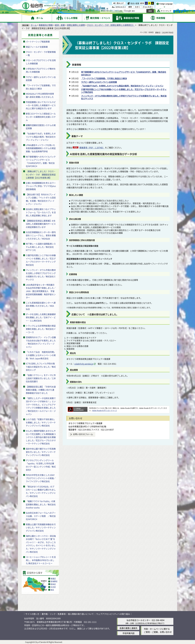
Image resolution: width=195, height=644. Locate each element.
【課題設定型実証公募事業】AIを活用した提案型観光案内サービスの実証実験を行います (41, 224)
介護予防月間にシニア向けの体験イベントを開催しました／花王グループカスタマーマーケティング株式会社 (41, 260)
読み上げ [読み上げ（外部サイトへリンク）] (120, 3)
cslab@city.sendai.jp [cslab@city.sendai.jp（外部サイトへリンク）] (84, 364)
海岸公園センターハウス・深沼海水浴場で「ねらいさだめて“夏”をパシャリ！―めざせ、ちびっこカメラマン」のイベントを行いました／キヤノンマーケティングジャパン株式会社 (41, 544)
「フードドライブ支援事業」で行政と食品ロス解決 (41, 87)
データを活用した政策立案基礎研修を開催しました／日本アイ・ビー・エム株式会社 (41, 317)
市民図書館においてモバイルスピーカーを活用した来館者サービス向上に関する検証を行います (41, 105)
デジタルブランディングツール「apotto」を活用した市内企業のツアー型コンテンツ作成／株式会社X (41, 465)
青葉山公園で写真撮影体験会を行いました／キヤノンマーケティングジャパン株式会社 (41, 528)
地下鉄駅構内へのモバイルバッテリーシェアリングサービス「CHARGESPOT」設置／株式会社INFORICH (41, 161)
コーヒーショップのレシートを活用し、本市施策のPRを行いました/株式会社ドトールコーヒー (41, 560)
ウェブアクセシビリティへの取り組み (113, 614)
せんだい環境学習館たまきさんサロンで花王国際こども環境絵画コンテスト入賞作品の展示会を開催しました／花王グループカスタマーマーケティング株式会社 (41, 437)
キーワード (106, 11)
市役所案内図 (128, 633)
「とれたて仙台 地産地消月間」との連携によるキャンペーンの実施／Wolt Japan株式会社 (41, 355)
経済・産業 (60, 25)
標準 (142, 3)
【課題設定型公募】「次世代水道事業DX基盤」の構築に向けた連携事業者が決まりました (41, 390)
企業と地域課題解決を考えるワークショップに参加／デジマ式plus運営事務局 (41, 186)
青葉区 (53, 579)
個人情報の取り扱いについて (81, 614)
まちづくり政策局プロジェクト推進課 (85, 423)
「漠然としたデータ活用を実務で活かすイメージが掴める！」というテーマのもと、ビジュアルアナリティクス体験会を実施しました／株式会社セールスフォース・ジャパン (41, 406)
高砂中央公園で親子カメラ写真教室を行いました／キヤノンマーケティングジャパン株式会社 (41, 452)
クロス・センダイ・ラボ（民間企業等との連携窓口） (111, 25)
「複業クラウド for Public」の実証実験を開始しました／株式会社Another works (41, 504)
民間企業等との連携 (76, 25)
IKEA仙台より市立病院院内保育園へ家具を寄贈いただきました (40, 95)
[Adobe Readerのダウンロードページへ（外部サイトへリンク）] (78, 408)
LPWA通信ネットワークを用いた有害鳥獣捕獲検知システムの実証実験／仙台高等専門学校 (41, 148)
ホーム (34, 25)
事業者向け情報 (46, 25)
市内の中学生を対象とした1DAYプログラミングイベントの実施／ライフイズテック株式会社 (41, 478)
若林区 (53, 584)
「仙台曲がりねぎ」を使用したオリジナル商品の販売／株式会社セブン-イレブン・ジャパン (41, 137)
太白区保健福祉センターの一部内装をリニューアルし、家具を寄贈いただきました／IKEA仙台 (41, 235)
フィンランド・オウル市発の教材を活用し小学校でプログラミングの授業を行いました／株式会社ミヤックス (41, 275)
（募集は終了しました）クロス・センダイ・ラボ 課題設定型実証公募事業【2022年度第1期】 (41, 174)
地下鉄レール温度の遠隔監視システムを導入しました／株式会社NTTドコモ (41, 247)
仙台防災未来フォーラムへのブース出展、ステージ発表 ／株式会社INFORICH (41, 516)
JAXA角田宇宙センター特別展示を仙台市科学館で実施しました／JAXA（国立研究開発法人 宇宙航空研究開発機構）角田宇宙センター (41, 291)
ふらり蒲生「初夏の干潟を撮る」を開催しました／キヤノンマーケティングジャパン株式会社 (41, 422)
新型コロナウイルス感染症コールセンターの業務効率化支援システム (41, 117)
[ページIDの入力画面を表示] (114, 11)
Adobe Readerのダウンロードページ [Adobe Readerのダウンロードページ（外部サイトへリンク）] (105, 410)
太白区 (53, 587)
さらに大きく (148, 7)
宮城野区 (54, 581)
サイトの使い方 (32, 614)
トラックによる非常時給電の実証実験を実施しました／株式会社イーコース (41, 329)
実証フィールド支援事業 (37, 47)
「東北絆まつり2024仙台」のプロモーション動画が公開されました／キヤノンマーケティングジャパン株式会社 (41, 491)
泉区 (52, 590)
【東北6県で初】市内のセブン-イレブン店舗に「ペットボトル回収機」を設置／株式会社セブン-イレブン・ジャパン (41, 199)
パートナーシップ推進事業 (38, 42)
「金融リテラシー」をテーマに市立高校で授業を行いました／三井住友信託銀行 (41, 378)
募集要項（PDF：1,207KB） (92, 148)
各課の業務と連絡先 (128, 628)
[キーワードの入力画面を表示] (102, 11)
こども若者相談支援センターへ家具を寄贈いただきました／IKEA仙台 (41, 306)
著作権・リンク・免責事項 (54, 614)
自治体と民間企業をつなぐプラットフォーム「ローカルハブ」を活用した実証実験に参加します (41, 212)
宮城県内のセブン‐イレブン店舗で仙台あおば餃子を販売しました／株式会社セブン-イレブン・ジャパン (41, 342)
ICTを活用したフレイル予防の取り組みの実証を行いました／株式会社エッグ (41, 367)
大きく (138, 7)
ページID (118, 11)
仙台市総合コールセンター (139, 620)
